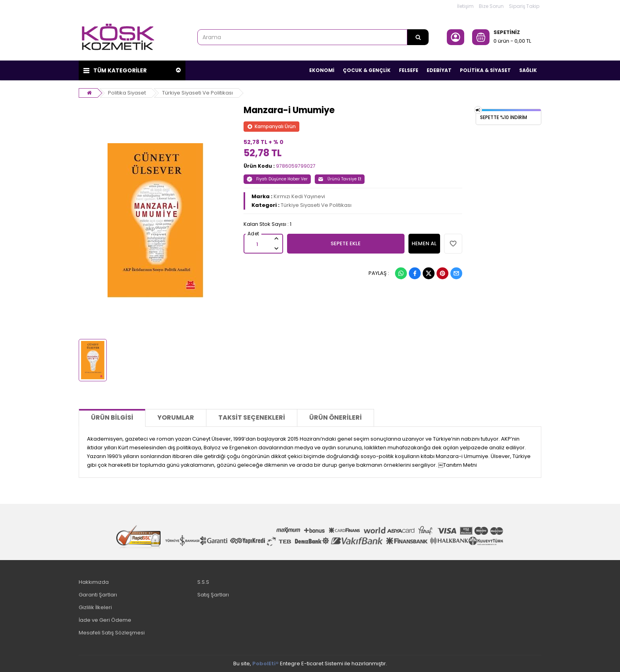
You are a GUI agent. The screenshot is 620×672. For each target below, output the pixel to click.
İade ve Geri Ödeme (105, 620)
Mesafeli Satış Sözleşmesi (112, 633)
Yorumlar (176, 417)
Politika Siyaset (127, 93)
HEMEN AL (424, 243)
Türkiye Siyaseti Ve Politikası (198, 93)
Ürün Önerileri (336, 417)
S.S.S (203, 582)
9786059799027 (296, 166)
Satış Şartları (213, 595)
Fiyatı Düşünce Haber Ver (277, 179)
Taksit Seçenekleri (252, 417)
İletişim (465, 6)
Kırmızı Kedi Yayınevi (299, 196)
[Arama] (418, 37)
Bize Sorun (491, 6)
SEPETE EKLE (346, 243)
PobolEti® (266, 663)
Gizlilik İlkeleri (95, 607)
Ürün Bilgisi (112, 417)
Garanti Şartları (98, 595)
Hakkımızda (94, 582)
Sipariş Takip (524, 6)
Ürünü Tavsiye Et (340, 179)
